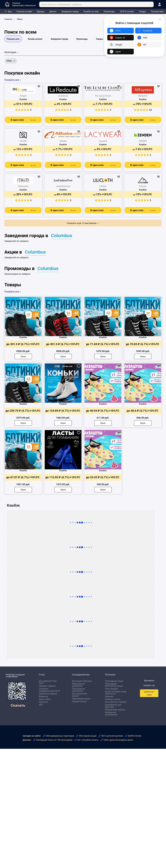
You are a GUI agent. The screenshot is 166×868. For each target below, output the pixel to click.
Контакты (43, 702)
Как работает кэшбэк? (116, 702)
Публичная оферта (48, 694)
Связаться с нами (149, 693)
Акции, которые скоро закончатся (116, 693)
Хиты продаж (111, 689)
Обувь (20, 19)
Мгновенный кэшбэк (115, 710)
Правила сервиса (47, 686)
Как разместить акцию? (79, 695)
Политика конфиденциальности (49, 690)
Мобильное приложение (111, 714)
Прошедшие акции (81, 699)
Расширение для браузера (113, 706)
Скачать (18, 705)
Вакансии (44, 696)
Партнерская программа (78, 690)
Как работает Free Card (48, 682)
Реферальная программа (78, 685)
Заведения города (59, 39)
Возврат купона (113, 699)
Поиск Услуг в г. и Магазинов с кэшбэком (62, 4)
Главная (10, 19)
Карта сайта (45, 699)
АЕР (41, 705)
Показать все (13, 39)
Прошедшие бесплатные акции (114, 685)
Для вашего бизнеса (82, 681)
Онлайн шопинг (35, 39)
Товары (99, 39)
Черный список (79, 701)
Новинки (109, 696)
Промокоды (82, 39)
